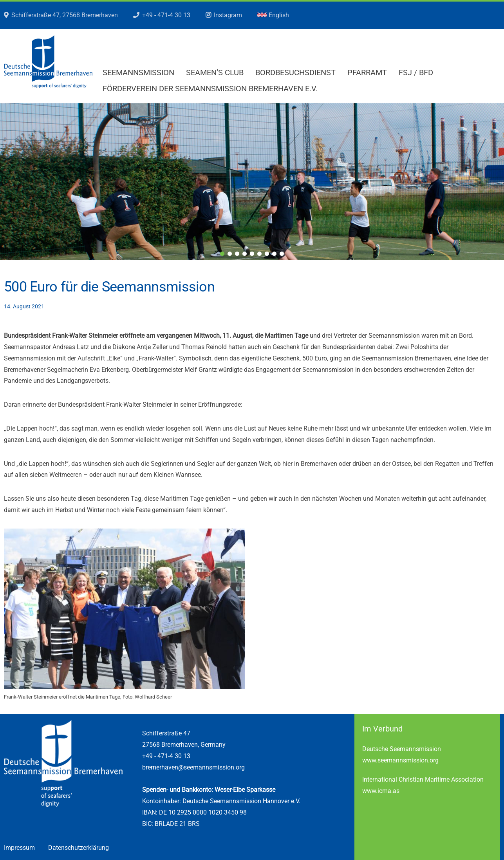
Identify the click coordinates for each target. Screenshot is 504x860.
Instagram (228, 15)
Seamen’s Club (215, 72)
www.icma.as (381, 791)
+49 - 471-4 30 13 (166, 15)
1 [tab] (222, 254)
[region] (252, 181)
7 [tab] (267, 254)
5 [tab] (252, 254)
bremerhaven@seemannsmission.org (193, 767)
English (273, 15)
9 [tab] (282, 254)
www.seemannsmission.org (400, 760)
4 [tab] (245, 254)
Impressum (19, 848)
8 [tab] (274, 254)
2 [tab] (230, 254)
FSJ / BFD (416, 72)
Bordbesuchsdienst (295, 72)
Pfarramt (367, 72)
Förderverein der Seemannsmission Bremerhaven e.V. (210, 89)
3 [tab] (237, 254)
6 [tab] (259, 254)
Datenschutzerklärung (79, 848)
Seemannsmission (138, 72)
